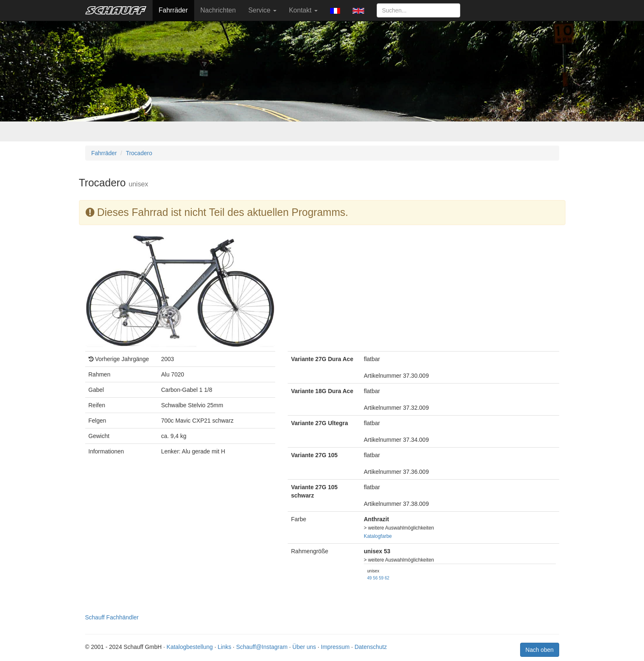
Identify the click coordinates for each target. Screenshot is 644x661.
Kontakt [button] (303, 10)
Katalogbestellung (190, 647)
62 (387, 578)
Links (225, 647)
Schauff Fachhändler (112, 617)
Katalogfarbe (378, 536)
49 (369, 578)
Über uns (304, 647)
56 (375, 578)
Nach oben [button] (540, 650)
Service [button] (262, 10)
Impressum (335, 647)
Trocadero (139, 153)
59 (381, 578)
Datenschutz (371, 647)
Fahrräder (173, 10)
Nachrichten (218, 10)
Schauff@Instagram (262, 647)
